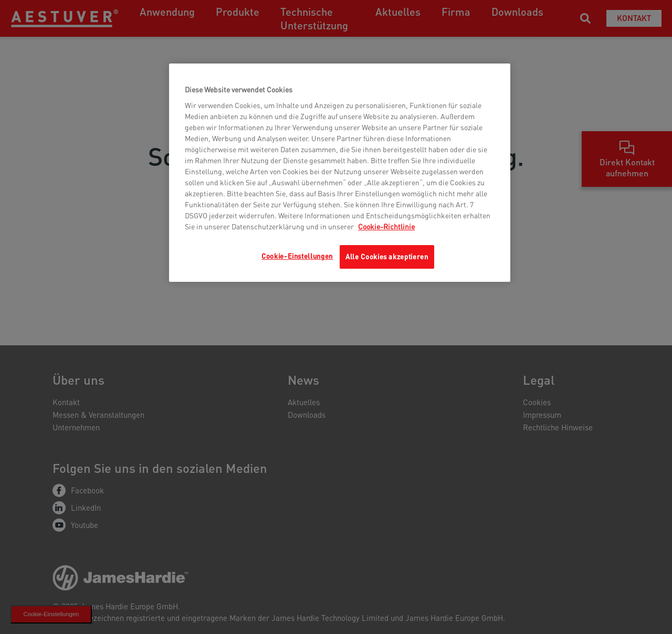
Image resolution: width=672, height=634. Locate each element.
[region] (340, 173)
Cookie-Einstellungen (297, 256)
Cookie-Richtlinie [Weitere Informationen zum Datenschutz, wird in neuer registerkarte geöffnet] (386, 226)
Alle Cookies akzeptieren (387, 256)
